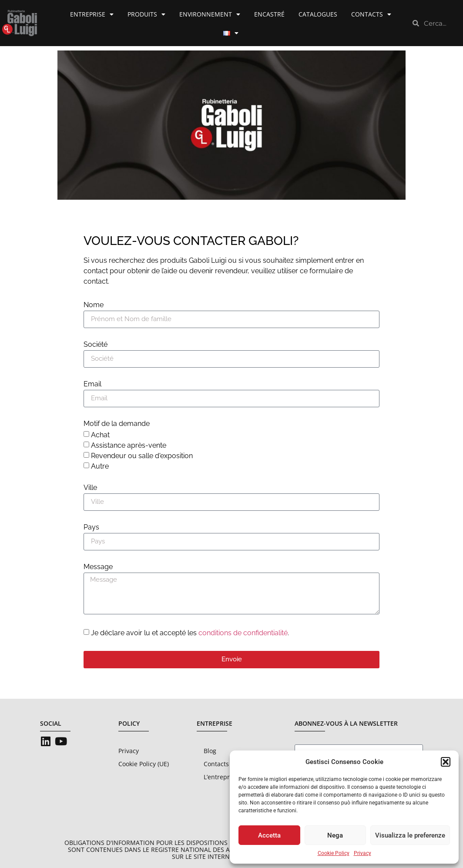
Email (92, 384)
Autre (100, 466)
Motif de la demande (117, 424)
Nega (335, 835)
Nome (94, 305)
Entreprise (92, 14)
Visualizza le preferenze (410, 835)
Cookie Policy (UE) (144, 764)
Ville (90, 488)
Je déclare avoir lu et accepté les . (190, 633)
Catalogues (318, 14)
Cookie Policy (334, 853)
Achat (100, 435)
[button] (446, 762)
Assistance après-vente (129, 445)
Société (96, 345)
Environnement (210, 14)
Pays (91, 528)
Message (98, 567)
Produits (146, 14)
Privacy (362, 853)
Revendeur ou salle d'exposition (142, 456)
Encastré (269, 14)
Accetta (269, 835)
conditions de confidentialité (243, 633)
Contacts (371, 14)
